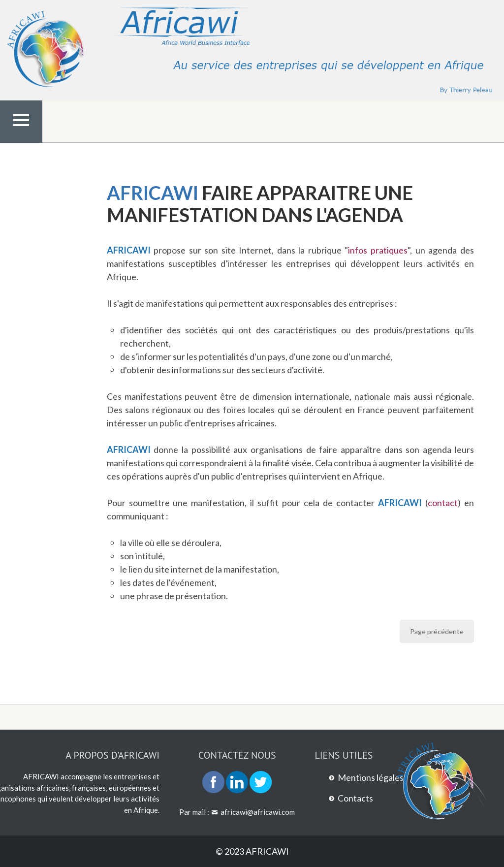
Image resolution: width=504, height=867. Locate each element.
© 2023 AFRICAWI (252, 851)
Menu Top (21, 141)
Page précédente (437, 631)
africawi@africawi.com (258, 812)
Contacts (355, 798)
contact (443, 503)
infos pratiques (378, 250)
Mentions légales (371, 777)
